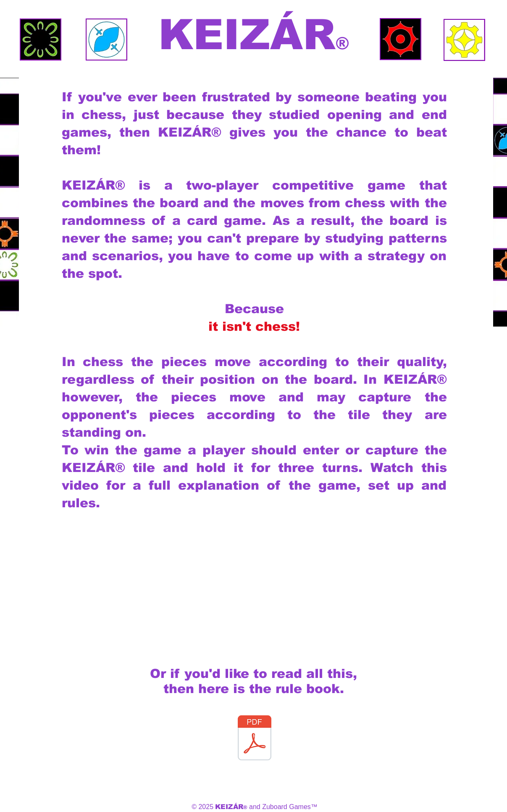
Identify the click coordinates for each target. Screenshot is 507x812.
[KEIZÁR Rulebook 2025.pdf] (255, 739)
